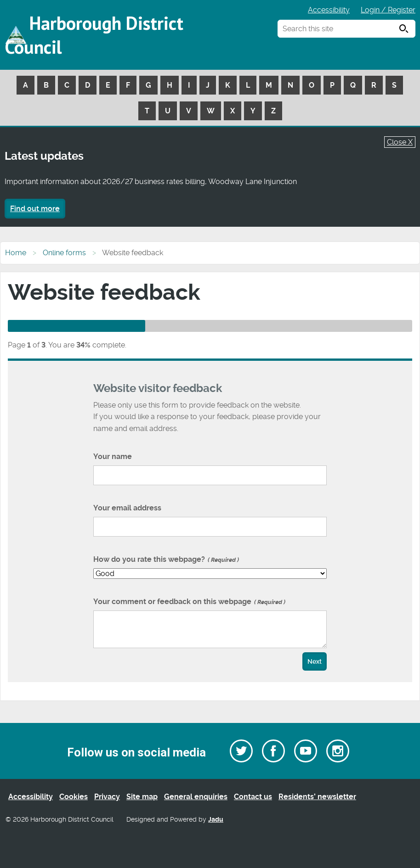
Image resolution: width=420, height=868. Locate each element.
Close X (400, 142)
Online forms (64, 253)
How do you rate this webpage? (166, 559)
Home (16, 253)
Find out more (35, 209)
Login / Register (388, 10)
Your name (113, 456)
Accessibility (329, 10)
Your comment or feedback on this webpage (189, 602)
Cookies (74, 797)
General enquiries (196, 797)
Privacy (107, 797)
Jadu (216, 820)
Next (315, 662)
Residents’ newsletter (317, 797)
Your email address (127, 508)
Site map (142, 797)
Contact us (253, 797)
